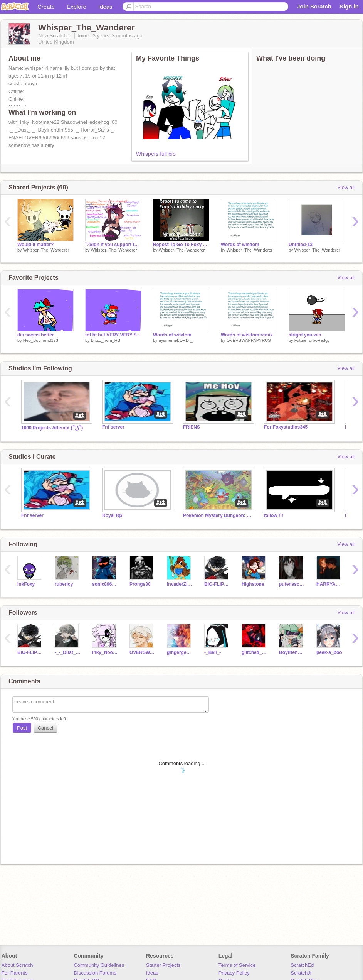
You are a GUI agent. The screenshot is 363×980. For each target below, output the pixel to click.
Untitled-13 (301, 245)
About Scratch (17, 965)
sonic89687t (105, 584)
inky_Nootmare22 (105, 652)
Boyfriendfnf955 (292, 652)
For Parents (15, 973)
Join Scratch (314, 6)
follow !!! (274, 515)
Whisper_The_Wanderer (46, 250)
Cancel (45, 728)
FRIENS (192, 427)
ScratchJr (301, 973)
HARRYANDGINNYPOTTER (329, 584)
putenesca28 (292, 584)
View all (346, 187)
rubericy (64, 584)
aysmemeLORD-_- (176, 340)
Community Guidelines (99, 965)
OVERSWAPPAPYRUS (249, 340)
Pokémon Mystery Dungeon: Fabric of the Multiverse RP (218, 515)
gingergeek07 (180, 652)
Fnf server (113, 427)
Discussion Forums (95, 973)
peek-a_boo (329, 652)
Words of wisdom (240, 245)
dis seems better (36, 335)
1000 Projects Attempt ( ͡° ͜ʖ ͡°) (52, 428)
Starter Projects (163, 965)
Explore (76, 7)
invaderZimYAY (180, 584)
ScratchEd (302, 965)
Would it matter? (35, 245)
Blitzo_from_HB (106, 340)
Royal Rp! (113, 515)
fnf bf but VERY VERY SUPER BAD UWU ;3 (113, 335)
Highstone (253, 584)
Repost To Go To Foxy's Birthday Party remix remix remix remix (181, 245)
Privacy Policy (234, 973)
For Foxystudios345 (286, 427)
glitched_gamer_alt (255, 652)
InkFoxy (26, 584)
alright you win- (306, 335)
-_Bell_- (213, 652)
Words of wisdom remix (247, 335)
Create (46, 7)
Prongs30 (140, 584)
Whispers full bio (156, 154)
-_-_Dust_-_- (68, 652)
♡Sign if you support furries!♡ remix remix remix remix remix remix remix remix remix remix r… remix (113, 245)
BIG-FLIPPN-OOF (217, 584)
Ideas (105, 7)
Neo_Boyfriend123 (41, 340)
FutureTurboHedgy (312, 340)
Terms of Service (237, 965)
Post (22, 728)
